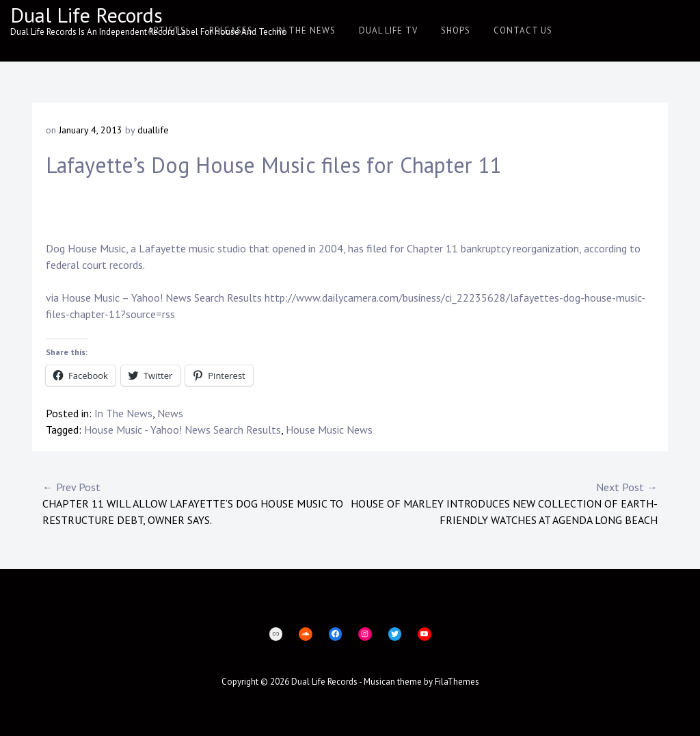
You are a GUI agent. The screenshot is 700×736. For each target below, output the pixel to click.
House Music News (329, 430)
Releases (231, 30)
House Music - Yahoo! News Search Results (183, 430)
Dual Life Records (86, 15)
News (170, 413)
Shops (456, 30)
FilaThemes (457, 682)
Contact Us (523, 30)
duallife (153, 130)
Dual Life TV (388, 30)
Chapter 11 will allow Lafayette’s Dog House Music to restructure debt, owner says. (196, 503)
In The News (306, 30)
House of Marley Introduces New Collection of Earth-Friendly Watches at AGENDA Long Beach (504, 503)
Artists (167, 30)
